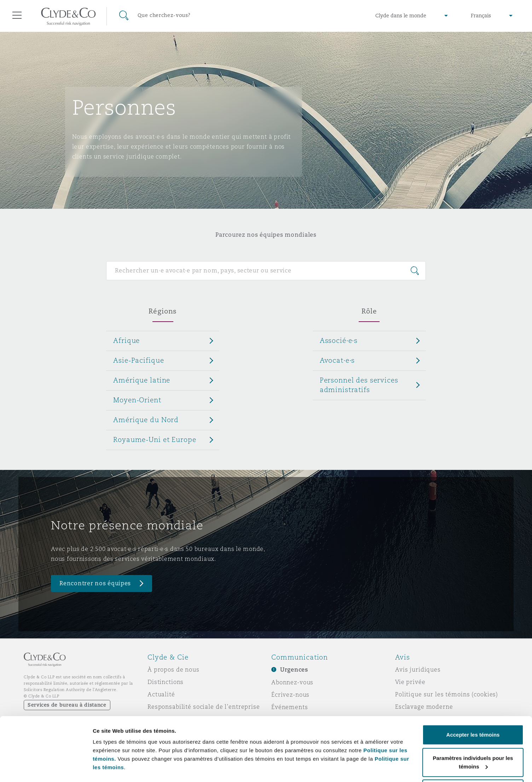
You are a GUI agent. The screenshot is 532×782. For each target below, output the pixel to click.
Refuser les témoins (473, 763)
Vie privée (410, 682)
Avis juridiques (418, 669)
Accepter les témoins (473, 708)
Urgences (294, 670)
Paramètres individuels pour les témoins (144, 760)
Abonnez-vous (292, 682)
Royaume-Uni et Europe (155, 439)
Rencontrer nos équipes (95, 583)
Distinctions (166, 682)
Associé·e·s (339, 340)
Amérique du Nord (146, 420)
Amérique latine (142, 380)
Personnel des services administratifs (359, 385)
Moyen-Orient (137, 400)
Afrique (126, 340)
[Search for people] (266, 271)
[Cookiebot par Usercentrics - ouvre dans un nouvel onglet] (46, 768)
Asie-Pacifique (138, 360)
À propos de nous (174, 669)
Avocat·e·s (337, 360)
